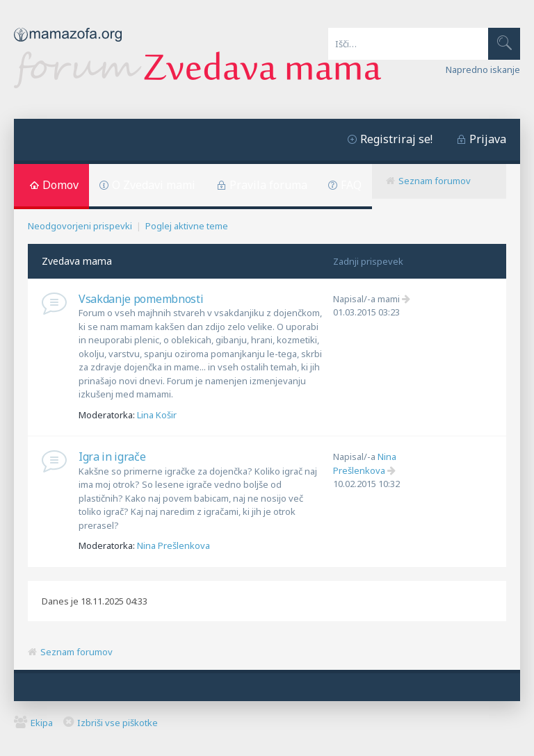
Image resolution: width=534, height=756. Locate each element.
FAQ (351, 185)
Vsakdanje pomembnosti (141, 299)
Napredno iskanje (483, 69)
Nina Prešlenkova (173, 545)
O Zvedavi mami (154, 185)
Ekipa (42, 723)
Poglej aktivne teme (187, 226)
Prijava (488, 139)
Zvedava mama (77, 261)
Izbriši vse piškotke (118, 723)
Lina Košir (157, 415)
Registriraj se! (396, 139)
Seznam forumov (435, 181)
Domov (60, 185)
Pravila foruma (268, 185)
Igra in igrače (112, 457)
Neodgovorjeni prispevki (80, 226)
